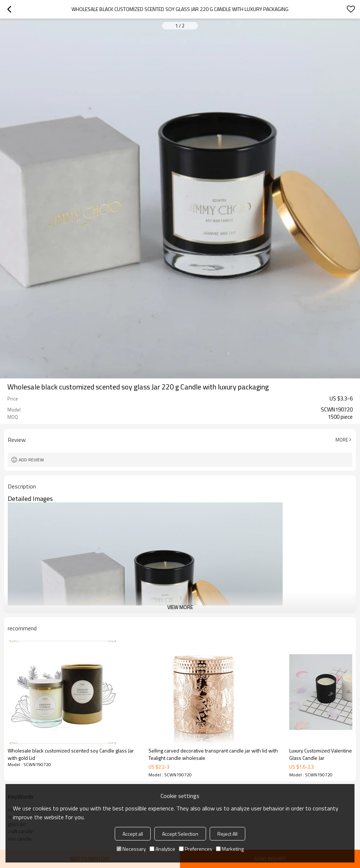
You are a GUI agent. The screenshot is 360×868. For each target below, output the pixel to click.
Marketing (230, 849)
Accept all (133, 834)
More (342, 440)
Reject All (227, 834)
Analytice (162, 849)
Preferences (196, 849)
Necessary (131, 849)
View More (180, 607)
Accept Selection (180, 834)
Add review (31, 460)
